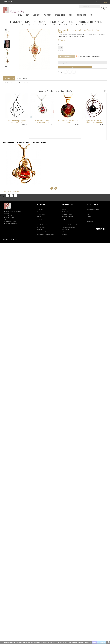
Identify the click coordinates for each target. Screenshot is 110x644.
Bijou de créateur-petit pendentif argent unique (94, 121)
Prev (103, 91)
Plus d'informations (102, 642)
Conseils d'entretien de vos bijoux (70, 198)
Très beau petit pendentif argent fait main (43, 121)
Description (9, 78)
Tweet (70, 72)
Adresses (89, 190)
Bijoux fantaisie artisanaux (43, 185)
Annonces (64, 208)
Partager (65, 72)
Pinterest (74, 72)
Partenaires (65, 205)
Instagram (103, 203)
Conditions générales (67, 188)
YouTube (98, 203)
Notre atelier (40, 183)
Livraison (64, 183)
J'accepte (94, 642)
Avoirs (88, 188)
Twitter (96, 203)
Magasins (39, 190)
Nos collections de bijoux (43, 198)
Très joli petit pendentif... (15, 165)
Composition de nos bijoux (68, 201)
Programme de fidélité (67, 190)
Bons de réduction (91, 193)
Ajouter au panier (66, 57)
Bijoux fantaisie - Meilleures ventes (46, 208)
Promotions (40, 203)
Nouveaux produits (42, 205)
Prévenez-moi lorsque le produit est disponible (75, 67)
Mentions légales (66, 185)
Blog (105, 2)
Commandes (90, 185)
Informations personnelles (93, 183)
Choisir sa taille (65, 203)
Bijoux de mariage (41, 201)
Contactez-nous (41, 188)
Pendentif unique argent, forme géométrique (17, 121)
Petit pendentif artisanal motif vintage (69, 121)
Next (106, 91)
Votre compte (92, 178)
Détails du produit (24, 78)
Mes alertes (90, 195)
